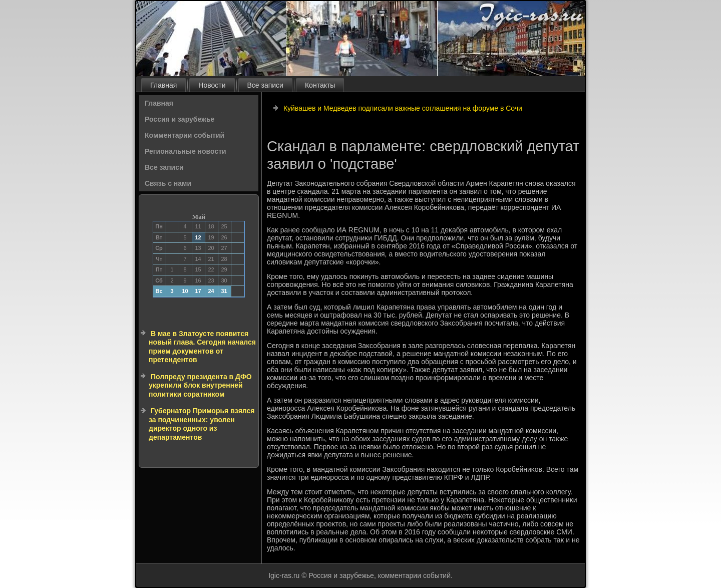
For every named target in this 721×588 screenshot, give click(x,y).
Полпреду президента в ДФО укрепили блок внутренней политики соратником (200, 385)
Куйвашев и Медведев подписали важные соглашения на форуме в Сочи (403, 108)
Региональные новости (186, 151)
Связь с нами (168, 183)
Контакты (320, 85)
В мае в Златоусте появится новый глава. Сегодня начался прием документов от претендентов (202, 347)
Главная (163, 85)
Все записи (265, 85)
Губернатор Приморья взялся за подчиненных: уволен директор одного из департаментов (202, 424)
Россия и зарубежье (179, 119)
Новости (212, 85)
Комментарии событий (185, 135)
